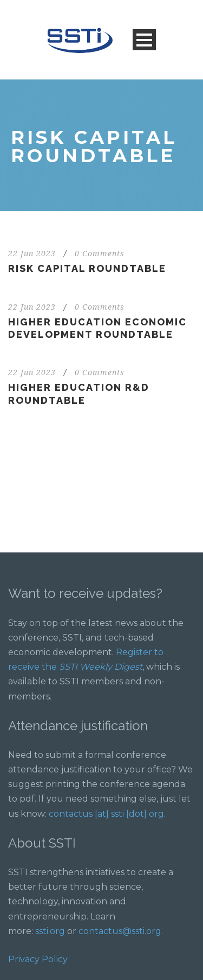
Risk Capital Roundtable (87, 268)
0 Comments (100, 254)
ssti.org (50, 931)
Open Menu (144, 40)
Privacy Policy (38, 959)
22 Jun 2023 (32, 254)
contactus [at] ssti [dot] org (106, 814)
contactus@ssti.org (120, 931)
